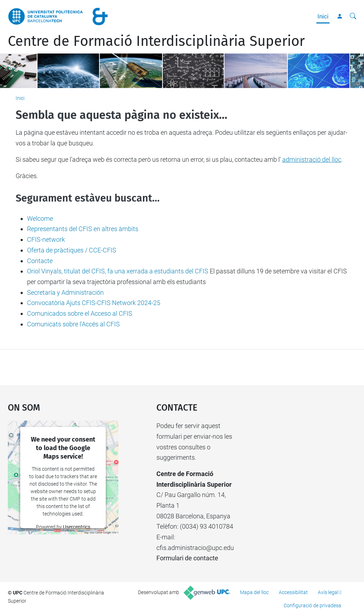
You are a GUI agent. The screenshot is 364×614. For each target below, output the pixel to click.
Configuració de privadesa (312, 605)
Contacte (40, 261)
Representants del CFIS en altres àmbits (83, 229)
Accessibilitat (293, 592)
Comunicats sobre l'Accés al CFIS (73, 324)
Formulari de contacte (187, 558)
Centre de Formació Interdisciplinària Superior (156, 41)
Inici (323, 16)
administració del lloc (312, 159)
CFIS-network (46, 239)
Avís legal (328, 592)
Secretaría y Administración (65, 292)
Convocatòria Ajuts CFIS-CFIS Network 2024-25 (94, 303)
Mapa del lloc (254, 592)
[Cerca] (353, 16)
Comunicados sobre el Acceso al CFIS (80, 313)
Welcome (40, 218)
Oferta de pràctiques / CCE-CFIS (72, 250)
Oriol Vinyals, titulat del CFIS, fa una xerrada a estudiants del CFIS (118, 271)
